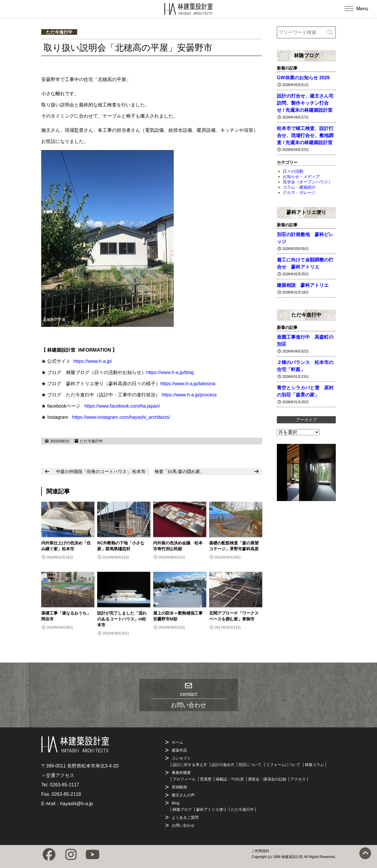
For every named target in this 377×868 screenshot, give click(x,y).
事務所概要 (181, 773)
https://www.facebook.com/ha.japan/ (122, 406)
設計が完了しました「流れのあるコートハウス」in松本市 (122, 619)
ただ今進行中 (59, 32)
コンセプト (181, 758)
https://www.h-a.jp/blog (170, 372)
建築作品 (179, 750)
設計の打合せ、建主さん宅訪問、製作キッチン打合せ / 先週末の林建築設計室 (305, 103)
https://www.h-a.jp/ (93, 361)
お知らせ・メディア (301, 177)
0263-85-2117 (65, 785)
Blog (176, 803)
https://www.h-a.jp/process (189, 395)
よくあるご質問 (185, 817)
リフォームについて (283, 765)
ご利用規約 (260, 851)
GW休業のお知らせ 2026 (303, 78)
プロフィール (184, 779)
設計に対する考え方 (190, 765)
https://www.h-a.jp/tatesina (188, 384)
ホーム (177, 742)
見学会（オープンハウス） (307, 182)
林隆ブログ (306, 55)
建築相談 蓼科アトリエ (303, 285)
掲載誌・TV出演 (230, 779)
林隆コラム (314, 765)
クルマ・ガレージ (299, 192)
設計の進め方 (223, 765)
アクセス (298, 779)
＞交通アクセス (58, 775)
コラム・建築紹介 (299, 187)
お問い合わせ (183, 825)
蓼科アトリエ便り (306, 212)
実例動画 (179, 787)
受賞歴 (206, 779)
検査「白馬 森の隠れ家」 (180, 471)
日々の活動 (293, 171)
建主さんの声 (183, 795)
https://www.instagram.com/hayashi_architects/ (121, 417)
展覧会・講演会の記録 (267, 779)
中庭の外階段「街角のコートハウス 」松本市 (101, 471)
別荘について (250, 765)
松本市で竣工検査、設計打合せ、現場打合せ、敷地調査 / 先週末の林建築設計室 (305, 135)
